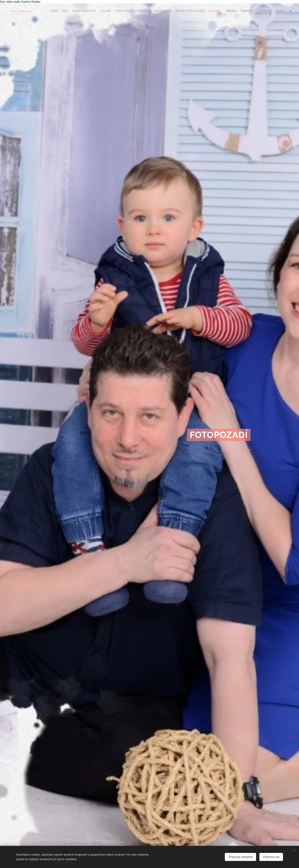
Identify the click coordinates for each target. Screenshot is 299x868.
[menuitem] (218, 11)
